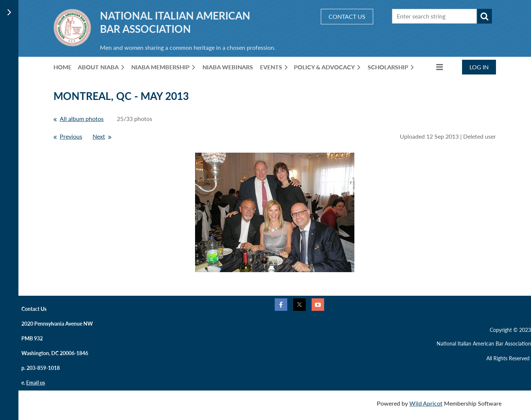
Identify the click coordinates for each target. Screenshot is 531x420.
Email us (36, 383)
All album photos (82, 119)
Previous (71, 136)
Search (485, 16)
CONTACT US (347, 16)
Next (99, 136)
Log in (479, 67)
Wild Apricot (426, 403)
